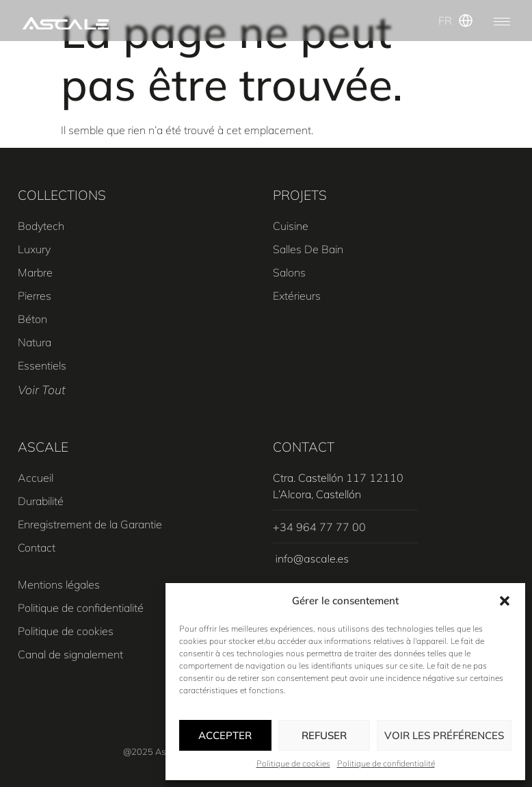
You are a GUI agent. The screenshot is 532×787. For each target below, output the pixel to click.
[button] (505, 601)
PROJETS (300, 195)
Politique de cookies (293, 763)
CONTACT (304, 447)
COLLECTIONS (62, 195)
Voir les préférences (444, 735)
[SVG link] (65, 24)
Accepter (225, 735)
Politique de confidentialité (386, 763)
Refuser (324, 735)
